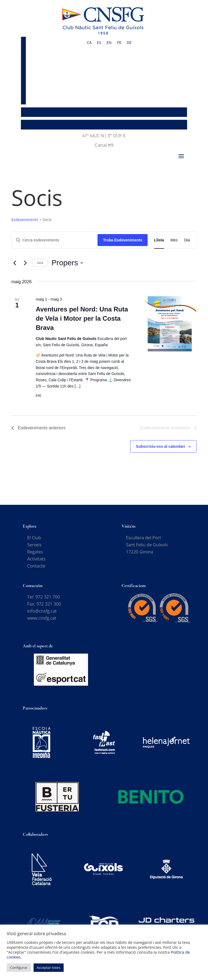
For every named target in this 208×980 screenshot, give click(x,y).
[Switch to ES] (99, 43)
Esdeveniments (25, 223)
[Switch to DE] (129, 43)
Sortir (104, 112)
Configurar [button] (19, 968)
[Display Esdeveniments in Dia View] (187, 244)
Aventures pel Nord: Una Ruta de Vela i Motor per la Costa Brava (82, 322)
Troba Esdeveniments (123, 244)
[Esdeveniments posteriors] (25, 266)
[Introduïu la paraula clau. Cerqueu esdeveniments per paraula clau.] (55, 244)
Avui (40, 266)
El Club (34, 541)
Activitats (36, 562)
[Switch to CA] (89, 43)
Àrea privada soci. (104, 124)
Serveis (34, 548)
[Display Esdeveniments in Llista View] (159, 244)
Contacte (36, 569)
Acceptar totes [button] (49, 968)
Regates (35, 555)
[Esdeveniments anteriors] (15, 266)
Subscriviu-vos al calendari (160, 450)
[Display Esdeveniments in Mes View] (174, 244)
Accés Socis (24, 70)
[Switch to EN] (109, 43)
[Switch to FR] (119, 43)
